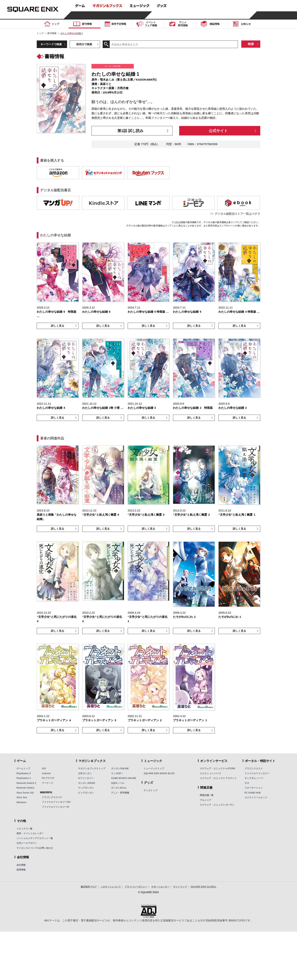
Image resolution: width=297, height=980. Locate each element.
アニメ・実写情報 (120, 793)
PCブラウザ (48, 778)
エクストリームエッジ (256, 797)
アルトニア (206, 800)
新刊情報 (52, 33)
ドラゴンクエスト (254, 769)
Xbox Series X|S (25, 793)
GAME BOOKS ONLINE (123, 778)
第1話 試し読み (130, 131)
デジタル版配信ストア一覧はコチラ (238, 214)
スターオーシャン (254, 788)
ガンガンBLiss (119, 788)
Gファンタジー (86, 778)
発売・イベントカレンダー (30, 833)
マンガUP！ (117, 773)
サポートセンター (160, 887)
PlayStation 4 (24, 778)
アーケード (48, 783)
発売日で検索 (84, 44)
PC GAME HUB (253, 793)
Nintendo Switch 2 (26, 783)
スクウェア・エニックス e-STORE (218, 769)
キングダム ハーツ (254, 778)
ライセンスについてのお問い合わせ (35, 848)
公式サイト (218, 131)
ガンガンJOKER (86, 783)
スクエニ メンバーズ (210, 773)
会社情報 (21, 865)
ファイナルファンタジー (257, 773)
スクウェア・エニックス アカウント (218, 778)
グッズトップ (150, 790)
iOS (44, 769)
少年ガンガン (85, 773)
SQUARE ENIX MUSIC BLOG (159, 773)
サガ (247, 783)
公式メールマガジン (27, 843)
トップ (40, 33)
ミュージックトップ (154, 769)
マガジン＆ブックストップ (92, 769)
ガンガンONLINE (120, 769)
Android (46, 773)
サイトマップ (180, 887)
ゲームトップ (23, 769)
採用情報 (21, 870)
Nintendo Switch (25, 788)
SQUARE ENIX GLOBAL (204, 887)
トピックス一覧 (24, 829)
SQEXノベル (118, 783)
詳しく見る (58, 326)
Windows (21, 802)
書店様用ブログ (89, 887)
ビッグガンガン (86, 793)
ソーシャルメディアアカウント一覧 (35, 838)
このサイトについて (111, 887)
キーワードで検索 (51, 44)
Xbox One (22, 797)
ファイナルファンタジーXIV (56, 802)
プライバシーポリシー (136, 887)
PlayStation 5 (24, 773)
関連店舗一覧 (207, 795)
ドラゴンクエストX (52, 797)
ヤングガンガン (86, 788)
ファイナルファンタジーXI (55, 807)
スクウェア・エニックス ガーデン (217, 805)
